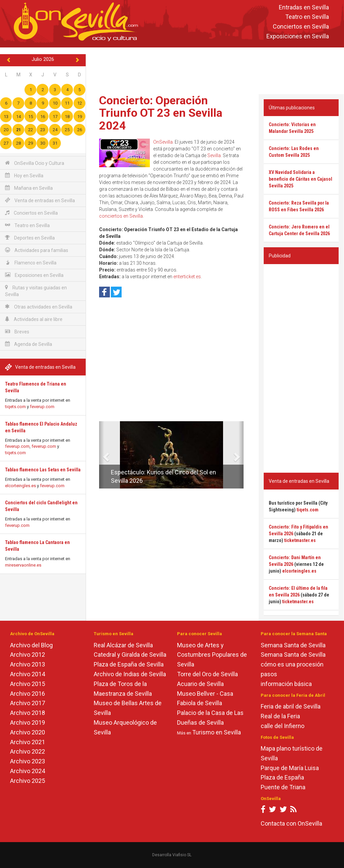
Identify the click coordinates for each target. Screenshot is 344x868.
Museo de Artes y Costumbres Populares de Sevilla (212, 655)
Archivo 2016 (28, 694)
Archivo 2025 (28, 781)
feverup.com (42, 407)
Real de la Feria (280, 716)
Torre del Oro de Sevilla (207, 674)
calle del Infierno (283, 726)
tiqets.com (15, 407)
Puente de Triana (283, 787)
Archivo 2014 (28, 674)
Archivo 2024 (28, 771)
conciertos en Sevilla (121, 216)
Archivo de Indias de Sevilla (130, 674)
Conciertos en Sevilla (301, 27)
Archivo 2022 (28, 751)
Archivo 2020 (28, 732)
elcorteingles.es (20, 486)
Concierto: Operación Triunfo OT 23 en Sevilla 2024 (161, 113)
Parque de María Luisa (290, 768)
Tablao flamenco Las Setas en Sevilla (43, 470)
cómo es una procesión (292, 664)
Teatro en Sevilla (307, 17)
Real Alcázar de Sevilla (123, 645)
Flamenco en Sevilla (31, 263)
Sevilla (214, 155)
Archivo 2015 (28, 684)
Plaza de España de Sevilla (129, 664)
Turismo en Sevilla (217, 732)
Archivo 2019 (28, 722)
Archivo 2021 (28, 742)
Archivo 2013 (28, 664)
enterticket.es (187, 277)
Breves (17, 332)
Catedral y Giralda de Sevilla (130, 655)
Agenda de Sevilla (29, 344)
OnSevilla (163, 142)
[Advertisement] (216, 69)
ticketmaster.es (300, 540)
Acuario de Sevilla (200, 684)
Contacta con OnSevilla (291, 823)
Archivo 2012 (28, 655)
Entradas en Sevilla (304, 7)
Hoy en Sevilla (24, 175)
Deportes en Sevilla (30, 238)
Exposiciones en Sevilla (298, 36)
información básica (286, 684)
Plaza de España (282, 777)
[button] (102, 455)
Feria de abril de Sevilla (291, 706)
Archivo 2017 (28, 703)
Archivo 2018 (28, 713)
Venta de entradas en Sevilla (40, 200)
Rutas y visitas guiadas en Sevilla (36, 291)
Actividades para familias (37, 250)
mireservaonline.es (23, 565)
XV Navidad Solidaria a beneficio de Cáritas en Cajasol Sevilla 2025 (300, 179)
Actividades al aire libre (34, 319)
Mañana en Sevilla (29, 188)
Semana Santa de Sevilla (293, 645)
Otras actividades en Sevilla (39, 307)
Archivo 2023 (28, 761)
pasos (269, 674)
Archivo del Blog (31, 645)
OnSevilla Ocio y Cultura (35, 163)
